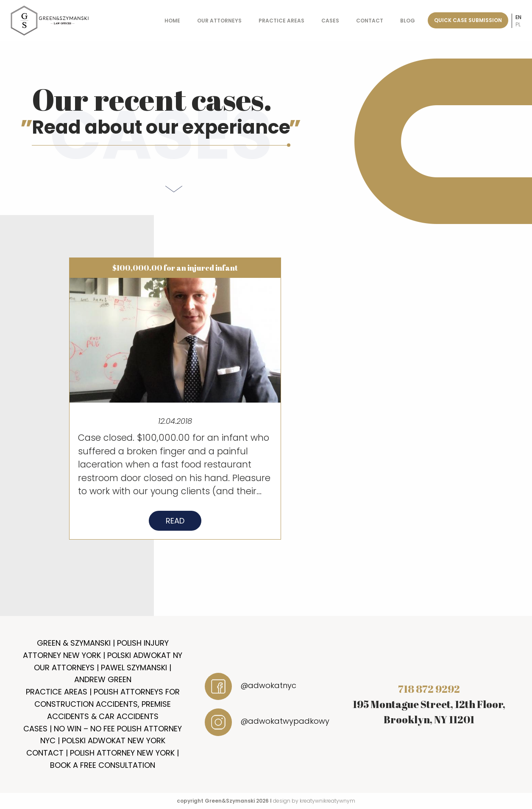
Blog (408, 21)
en (518, 17)
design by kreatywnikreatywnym (314, 801)
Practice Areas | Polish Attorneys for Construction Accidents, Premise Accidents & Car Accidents (103, 704)
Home (172, 21)
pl (518, 24)
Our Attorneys (219, 21)
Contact (370, 21)
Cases (330, 21)
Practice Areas (281, 21)
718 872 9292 (429, 689)
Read (175, 524)
